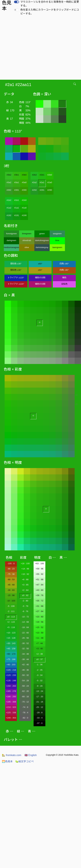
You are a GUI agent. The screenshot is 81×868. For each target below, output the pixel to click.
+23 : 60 (40, 617)
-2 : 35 (39, 670)
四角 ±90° (64, 264)
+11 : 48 (40, 638)
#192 (9, 215)
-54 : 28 (25, 681)
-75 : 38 (11, 574)
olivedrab (27, 240)
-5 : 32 (39, 681)
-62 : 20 (25, 691)
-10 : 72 (25, 617)
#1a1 (17, 208)
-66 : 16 (25, 697)
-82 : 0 (25, 718)
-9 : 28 (39, 686)
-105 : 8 (11, 563)
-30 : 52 (25, 643)
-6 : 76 (25, 611)
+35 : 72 (40, 601)
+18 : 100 (25, 563)
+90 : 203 (11, 665)
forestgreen (11, 234)
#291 (42, 190)
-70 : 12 (25, 702)
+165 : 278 (11, 691)
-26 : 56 (25, 638)
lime (57, 240)
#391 (17, 190)
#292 (34, 190)
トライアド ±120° (16, 278)
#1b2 (9, 200)
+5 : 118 (11, 627)
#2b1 (42, 175)
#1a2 (9, 208)
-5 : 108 (11, 606)
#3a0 (24, 182)
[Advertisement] (30, 48)
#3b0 (24, 175)
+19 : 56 (40, 622)
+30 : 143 (11, 643)
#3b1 (17, 175)
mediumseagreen (11, 247)
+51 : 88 (40, 579)
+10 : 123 (11, 633)
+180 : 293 (11, 697)
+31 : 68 (40, 606)
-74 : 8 (25, 707)
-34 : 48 (25, 654)
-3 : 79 (25, 606)
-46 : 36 (25, 670)
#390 (24, 190)
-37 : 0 (39, 723)
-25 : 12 (39, 707)
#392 (9, 190)
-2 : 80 (25, 601)
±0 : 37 (40, 659)
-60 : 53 (11, 579)
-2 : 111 (11, 611)
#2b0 (50, 175)
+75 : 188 (11, 659)
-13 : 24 (39, 691)
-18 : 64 (25, 627)
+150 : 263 (11, 686)
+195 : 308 (11, 702)
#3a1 (17, 182)
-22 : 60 (25, 633)
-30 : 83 (11, 590)
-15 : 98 (11, 595)
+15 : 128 (11, 638)
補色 (64, 278)
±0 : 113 (11, 617)
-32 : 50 (25, 649)
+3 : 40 (39, 649)
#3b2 (9, 175)
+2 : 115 (11, 622)
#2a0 (50, 182)
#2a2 (34, 182)
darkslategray (42, 247)
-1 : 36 (39, 665)
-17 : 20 (39, 697)
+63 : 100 (39, 563)
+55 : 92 (40, 574)
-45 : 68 (11, 585)
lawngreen (57, 247)
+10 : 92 (25, 574)
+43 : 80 (40, 590)
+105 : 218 (11, 670)
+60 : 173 (11, 654)
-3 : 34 (39, 675)
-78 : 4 (25, 713)
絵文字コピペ (25, 761)
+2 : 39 (39, 654)
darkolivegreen (42, 240)
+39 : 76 (40, 595)
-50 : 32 (25, 675)
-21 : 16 (39, 702)
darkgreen (11, 240)
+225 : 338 (11, 713)
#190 (24, 215)
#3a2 (9, 182)
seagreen (57, 234)
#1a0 (24, 208)
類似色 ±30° (16, 264)
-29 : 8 (39, 713)
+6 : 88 (25, 579)
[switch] (17, 2)
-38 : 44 (25, 659)
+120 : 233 (11, 675)
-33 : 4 (39, 718)
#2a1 (42, 182)
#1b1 (17, 200)
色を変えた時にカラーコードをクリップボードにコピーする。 (50, 12)
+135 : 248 (11, 681)
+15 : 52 (40, 627)
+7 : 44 (39, 643)
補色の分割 (40, 278)
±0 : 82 (25, 595)
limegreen (27, 234)
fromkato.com (12, 755)
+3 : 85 (25, 585)
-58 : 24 (25, 686)
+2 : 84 (25, 590)
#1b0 (24, 200)
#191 (17, 215)
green (42, 234)
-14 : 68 (25, 622)
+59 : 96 (40, 569)
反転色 (64, 284)
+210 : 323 (11, 707)
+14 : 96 (25, 569)
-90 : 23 (11, 569)
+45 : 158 (11, 649)
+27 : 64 (40, 611)
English (31, 755)
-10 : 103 (11, 601)
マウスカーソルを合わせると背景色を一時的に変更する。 (50, 4)
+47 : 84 (40, 585)
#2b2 (34, 175)
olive (27, 247)
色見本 (7, 761)
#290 (50, 190)
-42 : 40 (25, 665)
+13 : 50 (40, 633)
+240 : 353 (11, 718)
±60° (40, 264)
